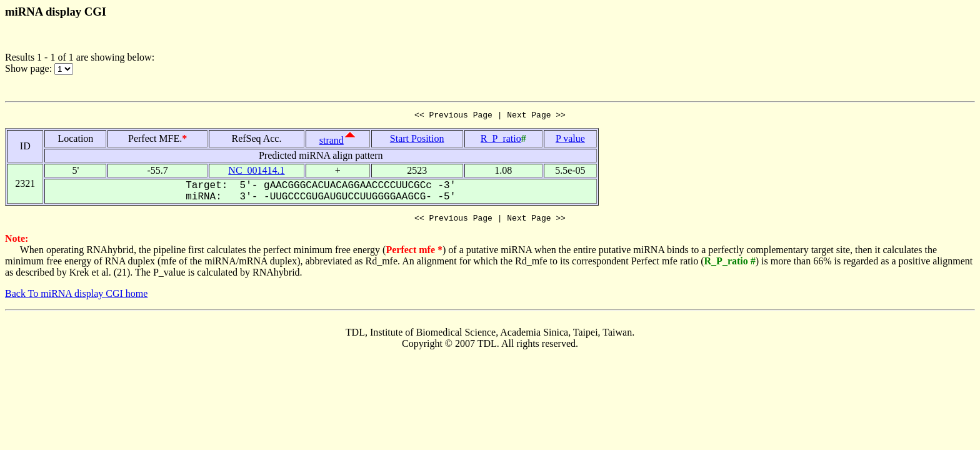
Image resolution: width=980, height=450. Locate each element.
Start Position (417, 140)
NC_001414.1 (256, 172)
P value (570, 140)
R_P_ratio (501, 140)
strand (332, 142)
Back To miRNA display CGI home (76, 297)
